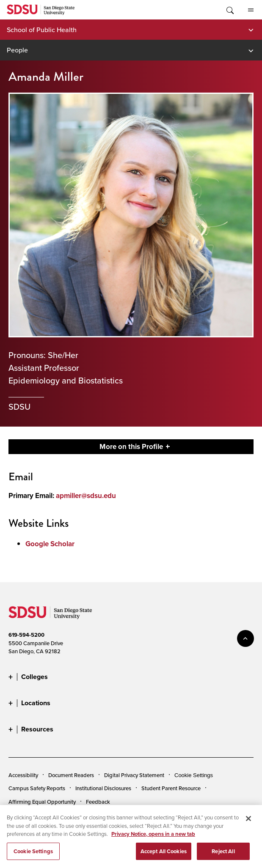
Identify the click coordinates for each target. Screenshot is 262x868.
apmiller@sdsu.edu (86, 496)
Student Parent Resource (171, 788)
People (17, 50)
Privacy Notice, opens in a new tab (153, 838)
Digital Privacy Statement (134, 775)
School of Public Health (42, 30)
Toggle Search (229, 10)
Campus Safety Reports (37, 788)
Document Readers (71, 775)
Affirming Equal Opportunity (42, 802)
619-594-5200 (26, 635)
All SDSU (251, 10)
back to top (245, 638)
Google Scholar (50, 544)
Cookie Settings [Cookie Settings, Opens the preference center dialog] (33, 855)
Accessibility (23, 775)
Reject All (223, 855)
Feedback (98, 802)
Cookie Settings (194, 775)
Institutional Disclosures (103, 788)
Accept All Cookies (164, 855)
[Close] (248, 823)
